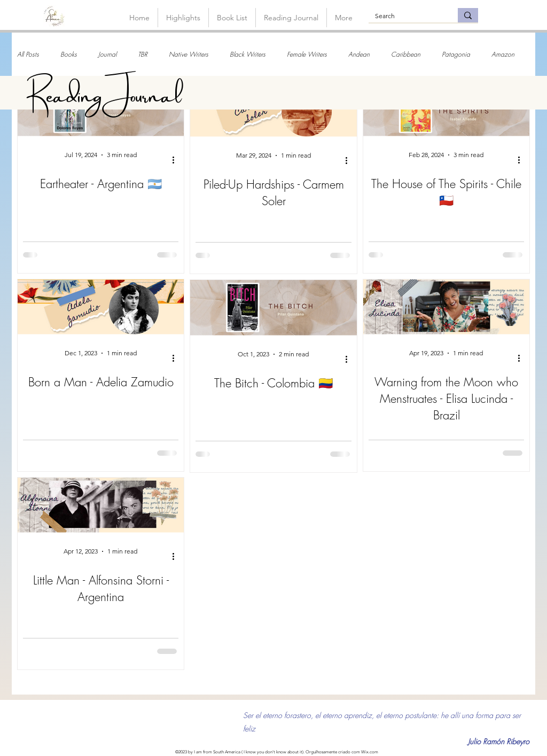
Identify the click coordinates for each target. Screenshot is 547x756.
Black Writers (248, 54)
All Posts (28, 54)
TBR (143, 54)
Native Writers (189, 54)
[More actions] (177, 160)
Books (69, 54)
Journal (107, 54)
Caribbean (406, 54)
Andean (359, 54)
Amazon (503, 54)
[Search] (405, 16)
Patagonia (456, 54)
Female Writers (307, 54)
